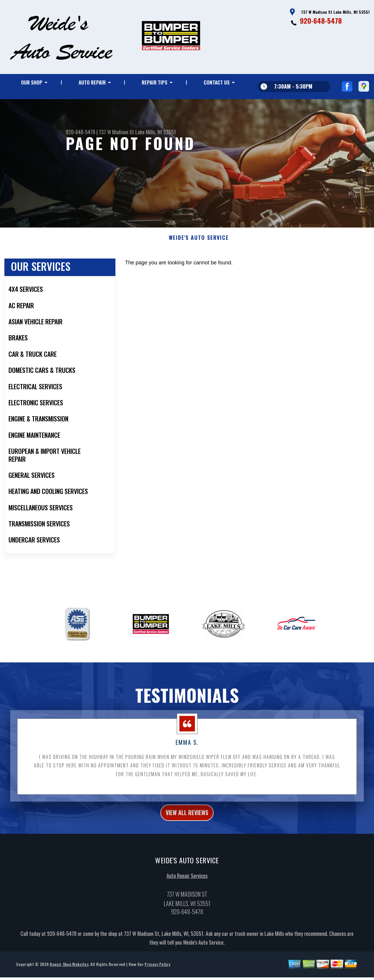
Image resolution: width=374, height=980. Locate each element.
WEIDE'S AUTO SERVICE (199, 248)
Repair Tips (155, 82)
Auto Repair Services (187, 889)
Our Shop (32, 82)
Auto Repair (92, 82)
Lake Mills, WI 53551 (156, 132)
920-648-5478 (321, 20)
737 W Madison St (116, 132)
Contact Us (217, 82)
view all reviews (187, 824)
